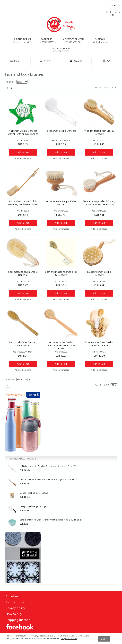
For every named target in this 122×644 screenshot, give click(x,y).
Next (16, 88)
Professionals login (112, 13)
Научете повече (69, 639)
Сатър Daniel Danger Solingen (34, 506)
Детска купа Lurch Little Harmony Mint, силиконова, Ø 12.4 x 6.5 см (51, 520)
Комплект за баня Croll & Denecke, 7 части (99, 344)
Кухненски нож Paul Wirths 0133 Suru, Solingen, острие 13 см (48, 480)
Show (106, 88)
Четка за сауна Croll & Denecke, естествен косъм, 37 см (61, 345)
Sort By (10, 82)
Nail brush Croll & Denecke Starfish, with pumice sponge (23, 132)
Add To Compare (23, 158)
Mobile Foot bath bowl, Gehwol (34, 493)
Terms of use (15, 602)
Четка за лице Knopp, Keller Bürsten (61, 203)
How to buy (14, 614)
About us (12, 596)
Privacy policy (15, 608)
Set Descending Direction (30, 82)
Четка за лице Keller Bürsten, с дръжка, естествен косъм (99, 203)
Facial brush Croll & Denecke (61, 131)
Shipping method (18, 620)
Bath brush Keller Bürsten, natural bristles (23, 344)
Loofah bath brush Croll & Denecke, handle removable (23, 203)
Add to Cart (23, 152)
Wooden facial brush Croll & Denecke (99, 132)
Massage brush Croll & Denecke (99, 273)
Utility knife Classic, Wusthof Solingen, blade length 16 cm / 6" (48, 466)
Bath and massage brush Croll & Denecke (61, 273)
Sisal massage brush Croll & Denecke (23, 273)
